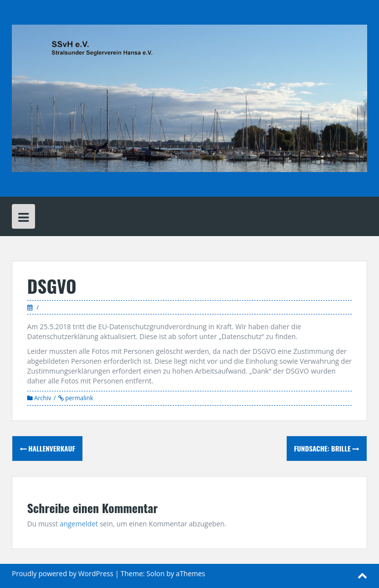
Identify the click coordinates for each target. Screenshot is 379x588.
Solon (156, 573)
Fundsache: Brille (327, 448)
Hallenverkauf (47, 448)
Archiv (43, 398)
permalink (78, 398)
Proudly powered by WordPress (63, 573)
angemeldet (79, 524)
